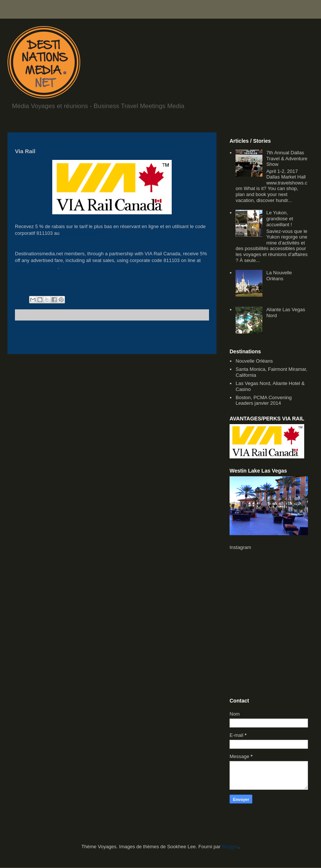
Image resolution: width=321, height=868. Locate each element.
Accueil (112, 335)
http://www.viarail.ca (82, 233)
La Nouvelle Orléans (279, 276)
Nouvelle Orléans (254, 361)
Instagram (240, 547)
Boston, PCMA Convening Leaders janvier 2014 (264, 400)
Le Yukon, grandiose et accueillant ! (280, 218)
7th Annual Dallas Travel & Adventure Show (287, 158)
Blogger (230, 847)
